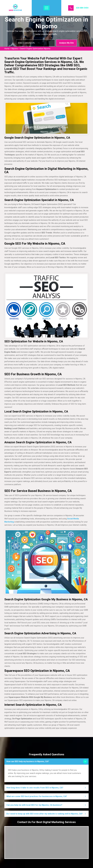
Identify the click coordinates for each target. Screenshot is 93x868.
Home (7, 49)
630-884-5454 (82, 8)
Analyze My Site (66, 43)
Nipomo (15, 49)
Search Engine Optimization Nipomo (35, 49)
